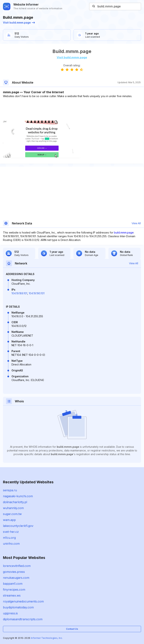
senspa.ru (10, 490)
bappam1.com (13, 584)
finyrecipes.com (14, 590)
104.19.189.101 (19, 293)
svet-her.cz (11, 532)
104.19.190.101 (37, 293)
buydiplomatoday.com (18, 607)
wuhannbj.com (13, 508)
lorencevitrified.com (17, 566)
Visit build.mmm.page (19, 23)
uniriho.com (11, 544)
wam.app (9, 520)
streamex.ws (12, 595)
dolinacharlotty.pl (15, 502)
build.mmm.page (124, 232)
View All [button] (136, 223)
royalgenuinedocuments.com (23, 601)
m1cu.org (9, 538)
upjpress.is (10, 613)
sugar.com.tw (12, 514)
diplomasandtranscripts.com (23, 619)
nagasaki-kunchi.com (18, 496)
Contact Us (72, 629)
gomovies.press (14, 572)
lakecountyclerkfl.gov (18, 526)
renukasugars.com (16, 578)
